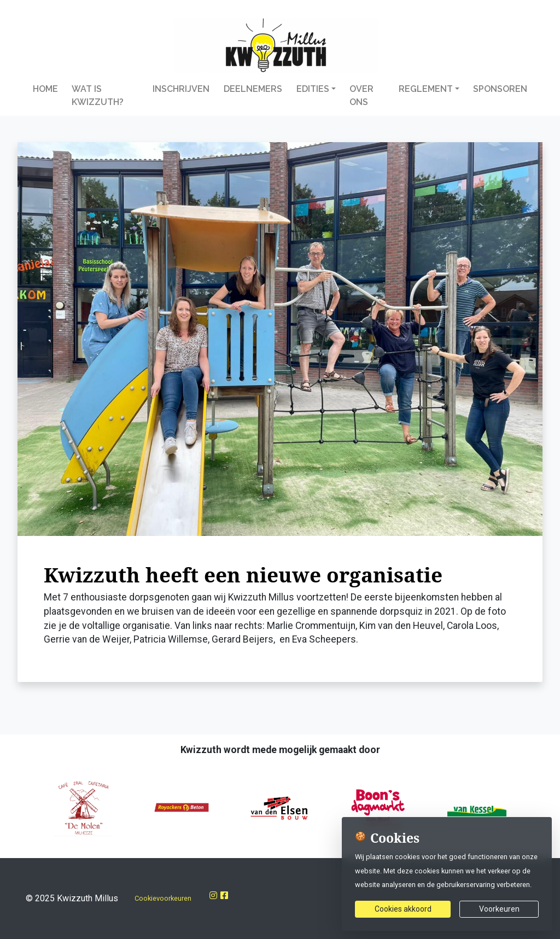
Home (45, 89)
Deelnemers (253, 89)
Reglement (426, 89)
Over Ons (361, 95)
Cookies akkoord (403, 909)
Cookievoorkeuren (163, 898)
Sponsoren (500, 89)
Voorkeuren (499, 909)
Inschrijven (181, 89)
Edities (313, 89)
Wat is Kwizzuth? (98, 95)
